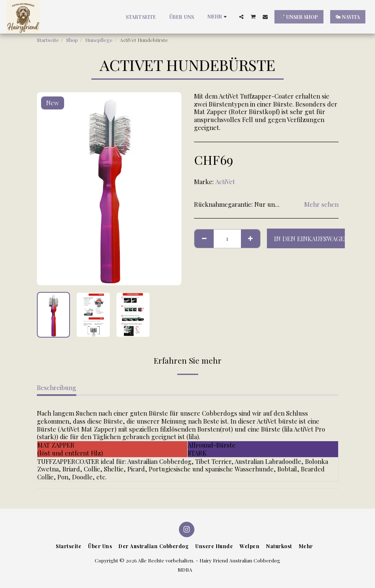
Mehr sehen (321, 204)
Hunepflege (99, 40)
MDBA (185, 570)
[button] (241, 17)
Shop (72, 40)
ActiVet (225, 182)
